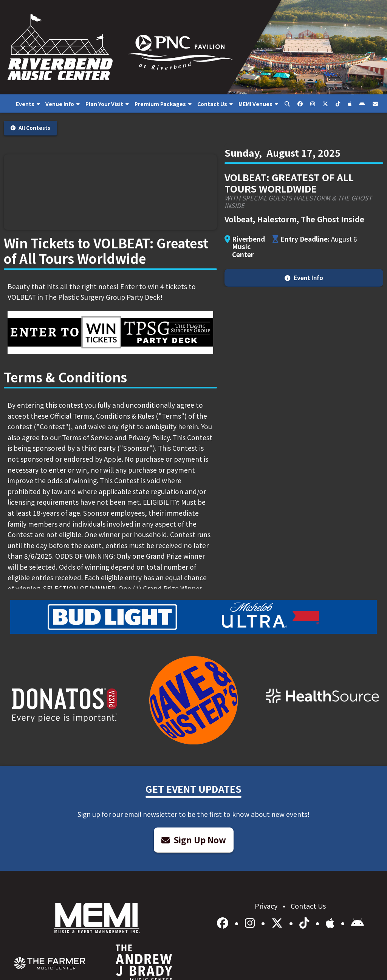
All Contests (30, 128)
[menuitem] (28, 104)
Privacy (267, 906)
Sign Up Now (194, 840)
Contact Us (308, 906)
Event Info (304, 277)
